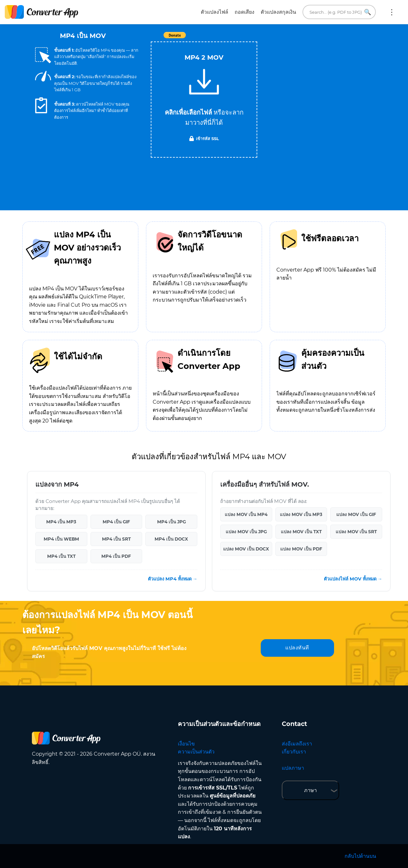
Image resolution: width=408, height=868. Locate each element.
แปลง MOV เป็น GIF (356, 514)
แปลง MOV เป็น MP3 (301, 514)
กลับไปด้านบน (360, 856)
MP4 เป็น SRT (116, 539)
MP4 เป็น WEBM (61, 539)
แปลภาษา (293, 768)
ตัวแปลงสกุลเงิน (278, 12)
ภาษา (310, 790)
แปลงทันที (297, 648)
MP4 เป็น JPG (171, 522)
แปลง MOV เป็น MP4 (246, 514)
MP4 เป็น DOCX (171, 539)
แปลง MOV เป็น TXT (301, 532)
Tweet (241, 38)
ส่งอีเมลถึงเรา (297, 744)
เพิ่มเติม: (392, 12)
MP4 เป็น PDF (116, 556)
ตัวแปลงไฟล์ (215, 12)
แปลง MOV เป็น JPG (246, 532)
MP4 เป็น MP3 (61, 522)
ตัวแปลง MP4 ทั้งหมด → (173, 579)
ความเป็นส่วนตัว (196, 752)
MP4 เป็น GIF (116, 522)
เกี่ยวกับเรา (294, 752)
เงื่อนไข (186, 744)
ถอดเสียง (244, 12)
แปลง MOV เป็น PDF (301, 549)
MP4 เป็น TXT (61, 556)
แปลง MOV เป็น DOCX (246, 549)
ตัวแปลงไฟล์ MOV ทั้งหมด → (353, 579)
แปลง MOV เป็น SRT (356, 532)
